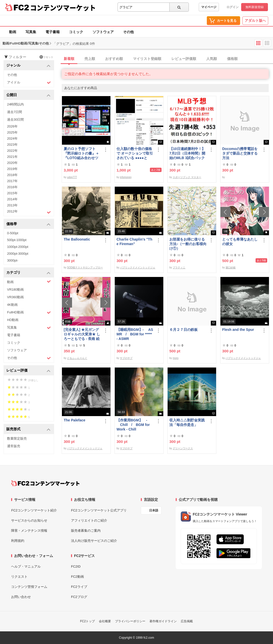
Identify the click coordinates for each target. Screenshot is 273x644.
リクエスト (19, 577)
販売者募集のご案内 (86, 531)
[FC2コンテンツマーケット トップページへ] (45, 483)
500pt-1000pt (17, 240)
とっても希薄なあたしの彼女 (240, 242)
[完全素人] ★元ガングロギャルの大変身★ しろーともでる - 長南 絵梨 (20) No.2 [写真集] (82, 334)
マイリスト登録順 (147, 59)
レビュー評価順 (184, 59)
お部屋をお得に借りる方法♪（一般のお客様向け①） (188, 244)
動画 (13, 32)
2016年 (12, 187)
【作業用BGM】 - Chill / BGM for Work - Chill (133, 425)
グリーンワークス (183, 448)
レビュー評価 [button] (28, 371)
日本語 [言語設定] (154, 510)
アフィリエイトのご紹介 (89, 520)
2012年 (29, 212)
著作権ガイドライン (163, 621)
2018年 (12, 175)
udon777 (72, 177)
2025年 (12, 132)
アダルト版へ (255, 20)
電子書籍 (53, 32)
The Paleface (75, 420)
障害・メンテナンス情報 (29, 531)
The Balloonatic (77, 239)
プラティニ (179, 267)
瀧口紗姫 (231, 267)
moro (176, 358)
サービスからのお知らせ (29, 520)
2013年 (12, 205)
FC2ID (76, 566)
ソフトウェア (103, 32)
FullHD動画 (29, 313)
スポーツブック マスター (187, 177)
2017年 (12, 181)
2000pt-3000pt (18, 254)
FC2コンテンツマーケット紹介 (34, 510)
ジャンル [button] (28, 66)
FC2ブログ (79, 597)
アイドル (29, 83)
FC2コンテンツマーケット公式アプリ (99, 510)
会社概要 (105, 621)
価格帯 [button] (28, 224)
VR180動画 (15, 289)
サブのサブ (126, 358)
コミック (76, 32)
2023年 (12, 145)
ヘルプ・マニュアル (26, 566)
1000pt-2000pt (18, 247)
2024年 (12, 138)
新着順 (69, 59)
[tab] (167, 59)
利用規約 (18, 541)
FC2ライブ (79, 587)
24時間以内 (15, 104)
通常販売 (14, 446)
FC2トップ (88, 621)
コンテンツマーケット (63, 8)
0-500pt (13, 233)
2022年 (12, 151)
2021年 (12, 157)
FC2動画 (77, 577)
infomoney (126, 177)
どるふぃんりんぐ (77, 358)
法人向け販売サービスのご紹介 (94, 541)
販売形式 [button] (28, 429)
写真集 (31, 32)
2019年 (12, 169)
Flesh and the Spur (238, 330)
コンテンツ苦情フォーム (29, 587)
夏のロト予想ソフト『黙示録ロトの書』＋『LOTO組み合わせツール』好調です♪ (81, 153)
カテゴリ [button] (28, 273)
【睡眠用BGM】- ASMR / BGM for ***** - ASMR (135, 334)
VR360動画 (15, 297)
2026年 (12, 126)
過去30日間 (15, 120)
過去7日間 (15, 112)
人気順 (212, 59)
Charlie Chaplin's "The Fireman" (134, 242)
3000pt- (13, 260)
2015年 (12, 193)
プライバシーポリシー (130, 621)
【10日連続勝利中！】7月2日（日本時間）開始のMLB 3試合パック (187, 153)
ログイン (233, 7)
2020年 (12, 163)
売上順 (90, 59)
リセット (46, 57)
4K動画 (12, 305)
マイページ (209, 7)
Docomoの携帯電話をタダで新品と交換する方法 (240, 153)
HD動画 (13, 320)
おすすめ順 (114, 59)
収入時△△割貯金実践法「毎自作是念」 (187, 422)
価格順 (232, 59)
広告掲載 (187, 621)
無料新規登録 (255, 7)
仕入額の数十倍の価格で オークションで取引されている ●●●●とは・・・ (135, 153)
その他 (128, 32)
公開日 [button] (28, 95)
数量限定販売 (17, 438)
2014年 (12, 199)
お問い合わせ (21, 597)
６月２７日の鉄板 (184, 330)
